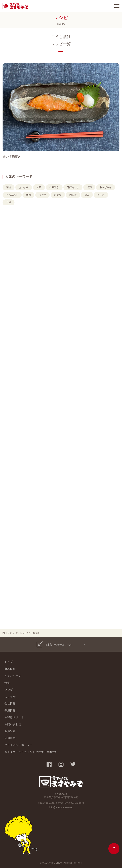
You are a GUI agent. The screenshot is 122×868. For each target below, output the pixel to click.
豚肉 (28, 195)
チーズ (101, 195)
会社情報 (10, 703)
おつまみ (24, 187)
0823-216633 (50, 803)
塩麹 (89, 187)
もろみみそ (12, 195)
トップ (9, 662)
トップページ (10, 633)
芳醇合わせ (73, 187)
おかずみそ (106, 187)
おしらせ (10, 697)
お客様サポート (14, 717)
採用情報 (10, 710)
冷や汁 (42, 195)
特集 (7, 683)
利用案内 (10, 738)
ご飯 (9, 202)
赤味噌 (73, 195)
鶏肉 (87, 195)
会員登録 (10, 731)
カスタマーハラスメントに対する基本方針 (31, 752)
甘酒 (39, 187)
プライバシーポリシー (18, 745)
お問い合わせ (13, 724)
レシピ (23, 633)
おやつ (58, 195)
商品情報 (10, 669)
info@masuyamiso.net (61, 807)
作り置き (54, 187)
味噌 (9, 187)
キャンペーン (13, 676)
